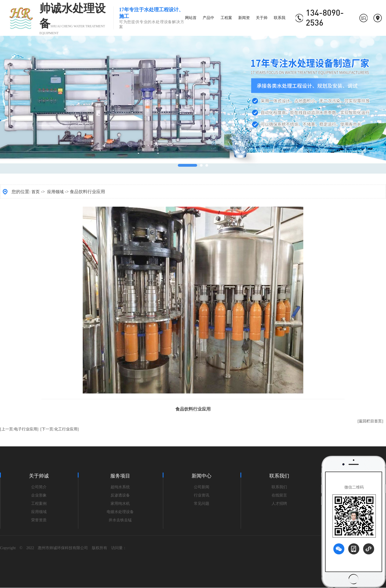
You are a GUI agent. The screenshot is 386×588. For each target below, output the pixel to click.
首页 (36, 192)
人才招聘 (279, 504)
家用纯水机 (120, 504)
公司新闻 (202, 487)
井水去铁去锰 (120, 520)
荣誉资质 (39, 520)
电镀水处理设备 (120, 512)
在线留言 (279, 495)
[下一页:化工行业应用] (59, 429)
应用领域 (55, 192)
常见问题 (202, 504)
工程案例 (39, 504)
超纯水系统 (120, 487)
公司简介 (39, 487)
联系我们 (279, 487)
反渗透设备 (120, 495)
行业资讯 (202, 495)
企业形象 (39, 495)
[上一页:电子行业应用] (19, 429)
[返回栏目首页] (370, 421)
